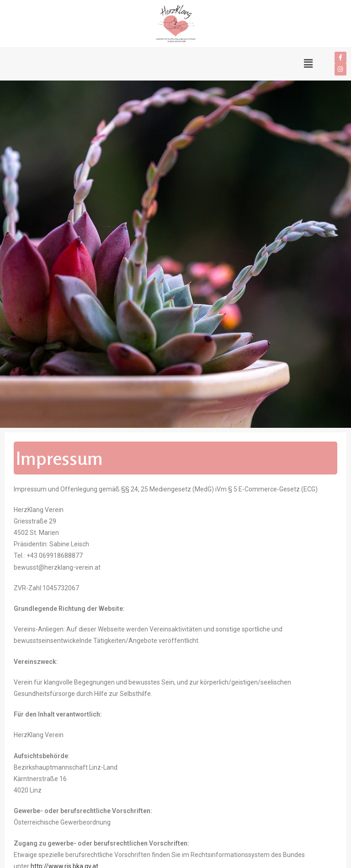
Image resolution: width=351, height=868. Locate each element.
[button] (158, 64)
